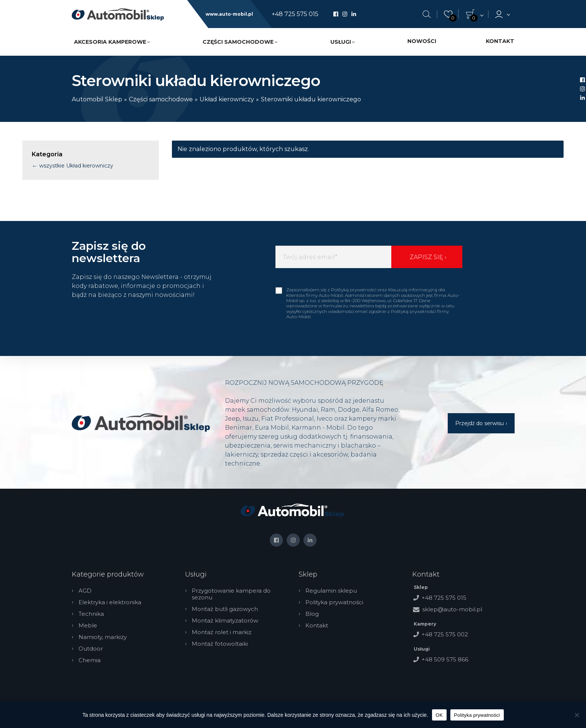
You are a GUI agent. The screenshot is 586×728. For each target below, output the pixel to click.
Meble (88, 626)
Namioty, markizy (103, 637)
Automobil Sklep (97, 99)
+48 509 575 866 (445, 659)
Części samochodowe (238, 42)
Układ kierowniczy (227, 99)
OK (439, 715)
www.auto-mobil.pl (229, 14)
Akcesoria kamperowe (110, 42)
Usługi (341, 42)
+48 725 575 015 (295, 14)
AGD (85, 591)
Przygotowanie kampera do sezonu (231, 594)
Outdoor (91, 649)
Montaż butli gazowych (225, 609)
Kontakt (500, 41)
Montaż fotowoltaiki (220, 644)
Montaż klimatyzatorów (225, 621)
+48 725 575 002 (445, 634)
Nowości (422, 41)
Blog (312, 614)
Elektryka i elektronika (110, 602)
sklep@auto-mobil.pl (452, 609)
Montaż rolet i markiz (222, 632)
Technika (91, 614)
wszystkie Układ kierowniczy (75, 166)
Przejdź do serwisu (479, 423)
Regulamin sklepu (331, 591)
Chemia (90, 660)
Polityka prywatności (334, 602)
